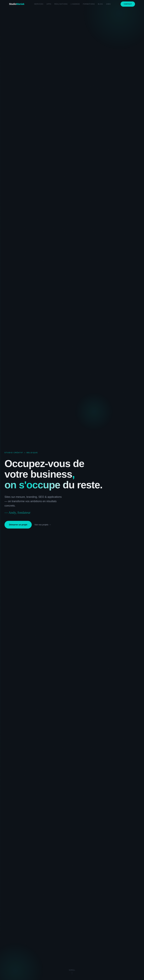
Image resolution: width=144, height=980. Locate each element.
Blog (100, 4)
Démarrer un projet (18, 525)
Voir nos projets (43, 525)
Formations (89, 4)
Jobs (108, 4)
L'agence (75, 4)
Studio (17, 4)
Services (39, 4)
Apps (49, 4)
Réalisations (61, 4)
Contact (128, 4)
